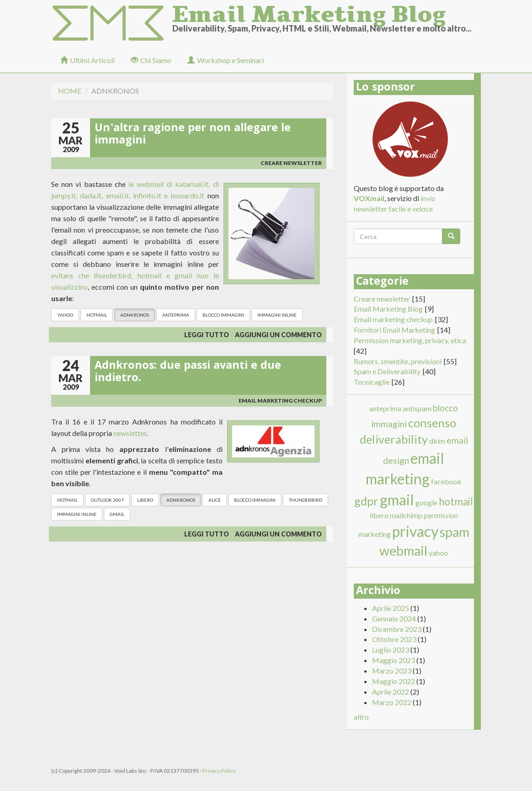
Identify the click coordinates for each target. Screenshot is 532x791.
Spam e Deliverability (387, 371)
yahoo (65, 315)
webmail (403, 551)
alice (215, 500)
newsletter (130, 433)
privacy (415, 531)
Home (70, 91)
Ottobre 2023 (394, 639)
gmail (117, 514)
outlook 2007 (107, 500)
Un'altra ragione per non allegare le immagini (193, 135)
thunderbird (306, 500)
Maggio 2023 (394, 660)
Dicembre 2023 (397, 629)
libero (145, 500)
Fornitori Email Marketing (394, 330)
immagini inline (277, 315)
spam (455, 532)
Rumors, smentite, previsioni (398, 361)
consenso (432, 423)
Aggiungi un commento (278, 335)
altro (361, 717)
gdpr (366, 501)
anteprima (176, 315)
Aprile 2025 (391, 608)
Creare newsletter (291, 163)
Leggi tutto (207, 335)
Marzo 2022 (392, 702)
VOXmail (369, 198)
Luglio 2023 (391, 650)
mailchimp (406, 515)
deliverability (394, 439)
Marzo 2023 (392, 671)
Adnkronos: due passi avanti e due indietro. (188, 373)
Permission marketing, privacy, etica (410, 340)
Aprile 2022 (391, 692)
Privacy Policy (219, 771)
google (426, 502)
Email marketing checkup (280, 401)
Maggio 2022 (394, 681)
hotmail (97, 315)
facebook (446, 481)
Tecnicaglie (372, 382)
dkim (437, 441)
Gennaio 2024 (394, 618)
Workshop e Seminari (226, 60)
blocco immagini (223, 315)
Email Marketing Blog (309, 11)
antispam (417, 408)
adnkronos (135, 315)
